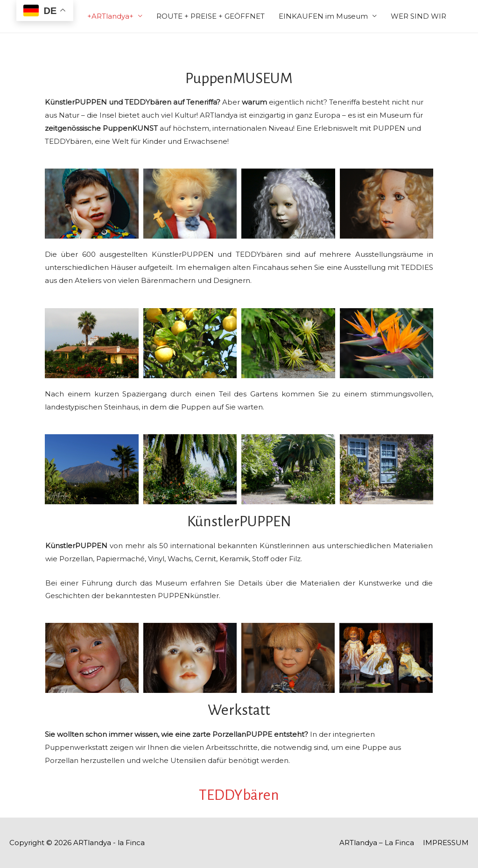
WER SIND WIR (418, 16)
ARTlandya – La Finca (377, 843)
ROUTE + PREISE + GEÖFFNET (211, 16)
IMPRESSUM (446, 843)
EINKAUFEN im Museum (323, 16)
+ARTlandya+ (110, 16)
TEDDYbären (239, 795)
